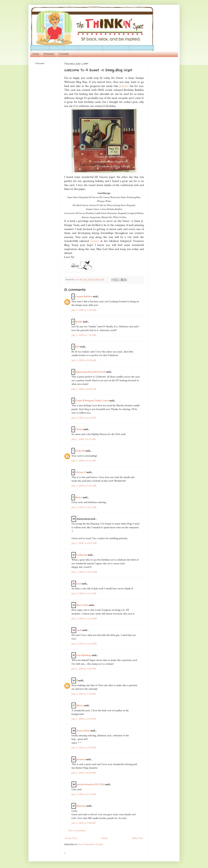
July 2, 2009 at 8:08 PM (84, 773)
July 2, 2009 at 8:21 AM (84, 418)
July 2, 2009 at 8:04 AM (84, 360)
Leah (79, 630)
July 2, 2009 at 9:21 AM (84, 461)
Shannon (81, 806)
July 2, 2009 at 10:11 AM (84, 507)
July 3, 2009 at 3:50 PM (83, 823)
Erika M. (80, 451)
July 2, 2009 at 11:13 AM (84, 594)
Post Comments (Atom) (91, 844)
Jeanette (125, 86)
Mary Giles (82, 605)
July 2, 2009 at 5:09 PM (84, 748)
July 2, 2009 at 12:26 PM (84, 619)
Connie (95, 241)
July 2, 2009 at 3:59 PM (84, 719)
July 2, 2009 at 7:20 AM (84, 310)
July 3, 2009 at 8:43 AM (84, 794)
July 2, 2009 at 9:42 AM (84, 486)
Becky (79, 497)
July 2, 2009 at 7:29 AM (84, 335)
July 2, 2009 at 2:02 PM (84, 669)
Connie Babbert (84, 297)
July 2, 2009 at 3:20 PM (84, 694)
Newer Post (71, 838)
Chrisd (79, 429)
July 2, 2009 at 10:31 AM (84, 543)
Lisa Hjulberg (84, 655)
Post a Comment (77, 831)
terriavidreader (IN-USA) (91, 784)
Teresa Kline (83, 731)
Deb (78, 347)
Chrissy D (81, 472)
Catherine (82, 555)
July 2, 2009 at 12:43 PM (84, 644)
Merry (80, 705)
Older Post (137, 838)
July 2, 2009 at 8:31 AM (84, 439)
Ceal (79, 584)
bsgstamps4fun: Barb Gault (91, 372)
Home (36, 54)
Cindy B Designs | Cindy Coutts (92, 401)
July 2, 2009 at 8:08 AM (84, 389)
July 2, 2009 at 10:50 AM (84, 572)
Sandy (79, 322)
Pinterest (49, 54)
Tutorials (64, 54)
